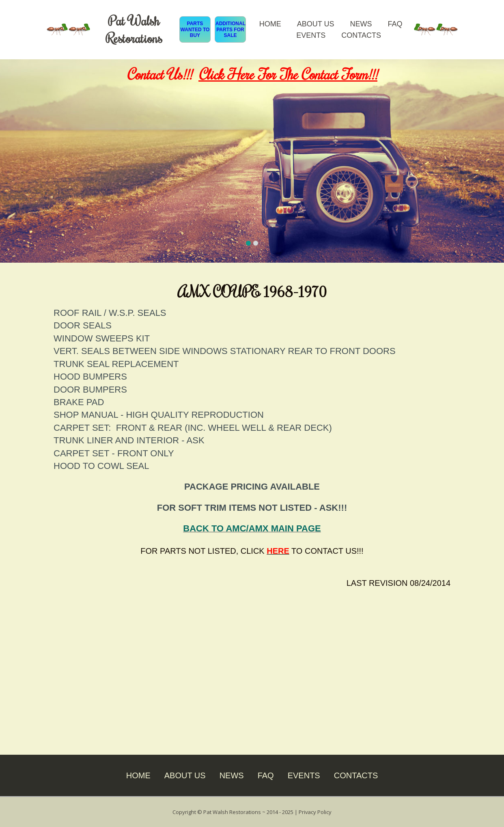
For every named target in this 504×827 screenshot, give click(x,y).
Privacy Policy (315, 812)
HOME (270, 24)
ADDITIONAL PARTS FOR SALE (230, 29)
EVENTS (311, 35)
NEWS (361, 24)
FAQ (395, 24)
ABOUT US (316, 24)
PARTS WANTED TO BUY (195, 29)
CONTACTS (361, 35)
